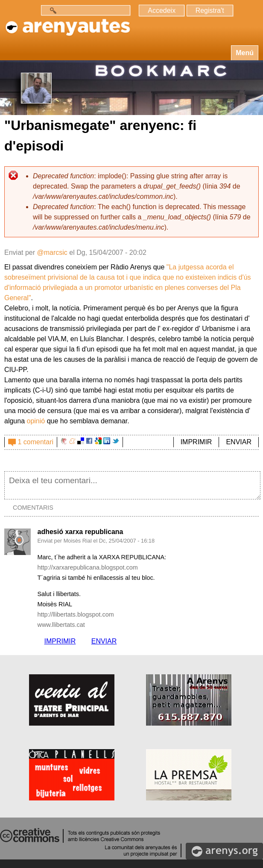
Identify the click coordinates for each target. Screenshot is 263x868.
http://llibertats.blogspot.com (75, 614)
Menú (245, 53)
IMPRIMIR (196, 442)
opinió (36, 421)
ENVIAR (239, 442)
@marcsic (52, 252)
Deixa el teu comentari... (132, 485)
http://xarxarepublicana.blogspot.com (87, 567)
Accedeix (162, 10)
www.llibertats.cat (61, 625)
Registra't (210, 10)
